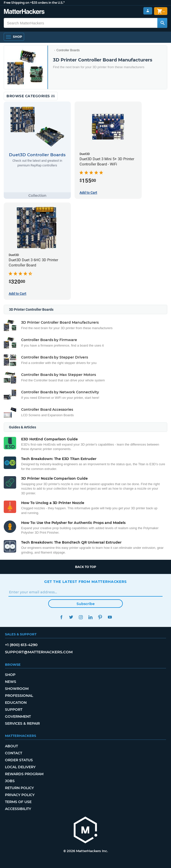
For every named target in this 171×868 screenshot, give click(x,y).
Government (18, 716)
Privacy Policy (20, 795)
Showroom (17, 689)
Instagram (81, 617)
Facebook (61, 617)
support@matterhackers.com (39, 652)
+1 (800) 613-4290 (21, 645)
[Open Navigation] (14, 37)
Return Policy (19, 788)
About (11, 746)
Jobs (10, 781)
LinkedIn (90, 617)
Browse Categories (31, 96)
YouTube (110, 617)
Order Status (19, 760)
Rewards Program (24, 774)
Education (16, 703)
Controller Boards (68, 50)
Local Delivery (20, 767)
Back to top (86, 567)
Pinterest (100, 617)
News (11, 682)
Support (14, 710)
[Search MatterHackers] (162, 23)
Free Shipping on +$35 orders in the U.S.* (34, 3)
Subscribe (86, 604)
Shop (10, 675)
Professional (19, 696)
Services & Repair (22, 723)
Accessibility (18, 809)
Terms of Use (18, 802)
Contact (14, 753)
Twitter (71, 617)
